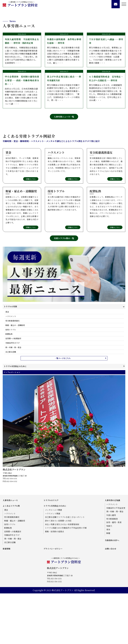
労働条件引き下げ (12, 393)
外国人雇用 (111, 566)
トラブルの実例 (10, 357)
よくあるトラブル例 (11, 556)
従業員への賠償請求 (13, 389)
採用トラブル (11, 380)
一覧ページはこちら (63, 409)
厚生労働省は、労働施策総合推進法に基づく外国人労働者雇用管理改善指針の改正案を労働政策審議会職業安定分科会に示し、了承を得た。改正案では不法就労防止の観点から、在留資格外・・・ (22, 101)
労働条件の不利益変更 (116, 558)
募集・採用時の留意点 (54, 582)
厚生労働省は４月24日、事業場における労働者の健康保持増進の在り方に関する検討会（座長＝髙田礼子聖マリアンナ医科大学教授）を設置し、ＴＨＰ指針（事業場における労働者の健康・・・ (106, 101)
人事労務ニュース (10, 551)
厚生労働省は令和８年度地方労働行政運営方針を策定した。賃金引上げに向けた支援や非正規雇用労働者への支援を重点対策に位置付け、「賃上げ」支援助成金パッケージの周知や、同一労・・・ (64, 139)
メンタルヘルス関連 (53, 560)
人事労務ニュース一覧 (64, 167)
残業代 (109, 576)
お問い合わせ (111, 599)
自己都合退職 (11, 402)
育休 (108, 580)
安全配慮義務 (112, 569)
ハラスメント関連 (53, 564)
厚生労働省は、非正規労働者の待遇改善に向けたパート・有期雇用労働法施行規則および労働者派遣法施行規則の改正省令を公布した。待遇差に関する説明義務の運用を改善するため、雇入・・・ (64, 101)
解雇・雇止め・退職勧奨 (15, 376)
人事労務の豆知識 (112, 551)
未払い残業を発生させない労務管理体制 (62, 575)
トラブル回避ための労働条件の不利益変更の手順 (66, 578)
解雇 (108, 584)
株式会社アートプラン (14, 520)
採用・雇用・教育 (114, 573)
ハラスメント (11, 367)
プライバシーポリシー (53, 599)
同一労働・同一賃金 (13, 398)
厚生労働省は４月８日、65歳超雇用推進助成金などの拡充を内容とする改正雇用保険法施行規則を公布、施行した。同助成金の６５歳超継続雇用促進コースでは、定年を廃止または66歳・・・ (106, 139)
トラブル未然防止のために (15, 417)
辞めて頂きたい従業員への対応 (58, 571)
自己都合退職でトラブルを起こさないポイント (65, 568)
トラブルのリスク (51, 551)
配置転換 (9, 385)
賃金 (7, 362)
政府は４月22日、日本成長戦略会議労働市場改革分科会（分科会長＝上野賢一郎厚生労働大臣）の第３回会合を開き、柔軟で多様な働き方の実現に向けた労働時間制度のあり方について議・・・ (22, 141)
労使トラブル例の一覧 (64, 289)
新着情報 (7, 599)
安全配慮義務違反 (12, 371)
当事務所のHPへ (112, 591)
